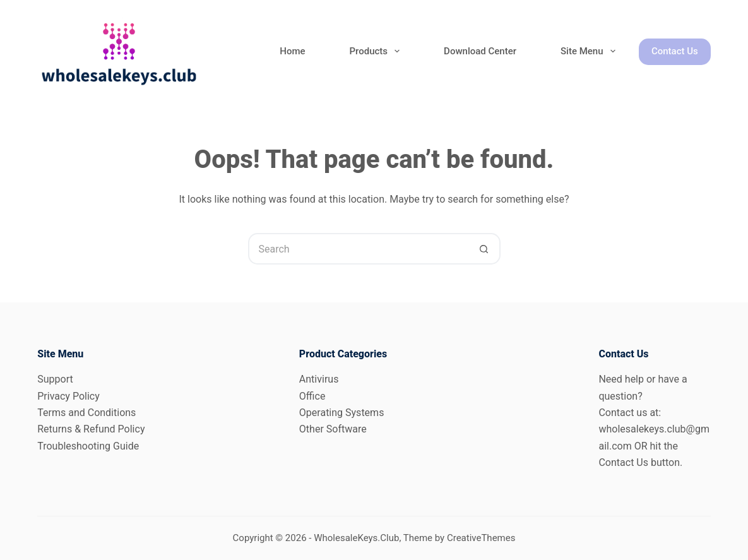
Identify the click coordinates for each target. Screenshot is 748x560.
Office (312, 396)
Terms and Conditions (86, 413)
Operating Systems (342, 413)
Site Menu (591, 51)
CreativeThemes (481, 538)
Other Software (333, 429)
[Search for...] (359, 249)
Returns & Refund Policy (91, 429)
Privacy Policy (68, 396)
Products (377, 51)
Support (55, 379)
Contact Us (675, 51)
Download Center (480, 51)
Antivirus (319, 379)
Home (292, 51)
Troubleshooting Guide (88, 446)
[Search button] (485, 249)
